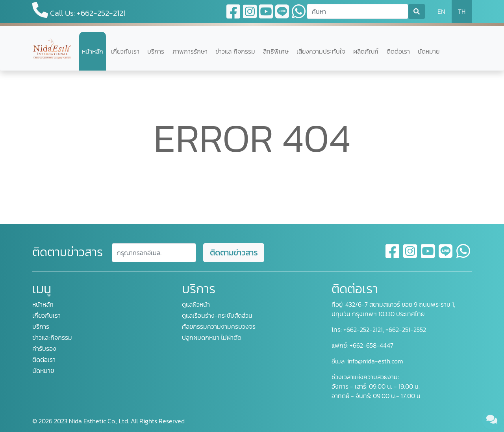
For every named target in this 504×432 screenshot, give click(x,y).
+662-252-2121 (362, 330)
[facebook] (393, 256)
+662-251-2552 (405, 330)
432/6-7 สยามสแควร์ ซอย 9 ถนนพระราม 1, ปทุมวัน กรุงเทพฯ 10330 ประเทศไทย (393, 309)
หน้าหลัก (93, 51)
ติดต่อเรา (398, 51)
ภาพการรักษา (190, 51)
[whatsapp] (463, 256)
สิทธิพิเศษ (276, 51)
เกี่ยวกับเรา (125, 51)
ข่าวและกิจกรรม (235, 51)
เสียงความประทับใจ (321, 51)
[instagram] (410, 256)
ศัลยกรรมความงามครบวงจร (219, 326)
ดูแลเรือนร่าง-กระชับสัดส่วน (217, 315)
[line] (446, 256)
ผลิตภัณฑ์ (366, 51)
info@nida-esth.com (375, 361)
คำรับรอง (44, 348)
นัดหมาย (429, 51)
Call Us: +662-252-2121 (79, 10)
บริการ (156, 51)
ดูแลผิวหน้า (196, 304)
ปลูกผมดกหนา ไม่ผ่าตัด (212, 337)
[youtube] (428, 256)
